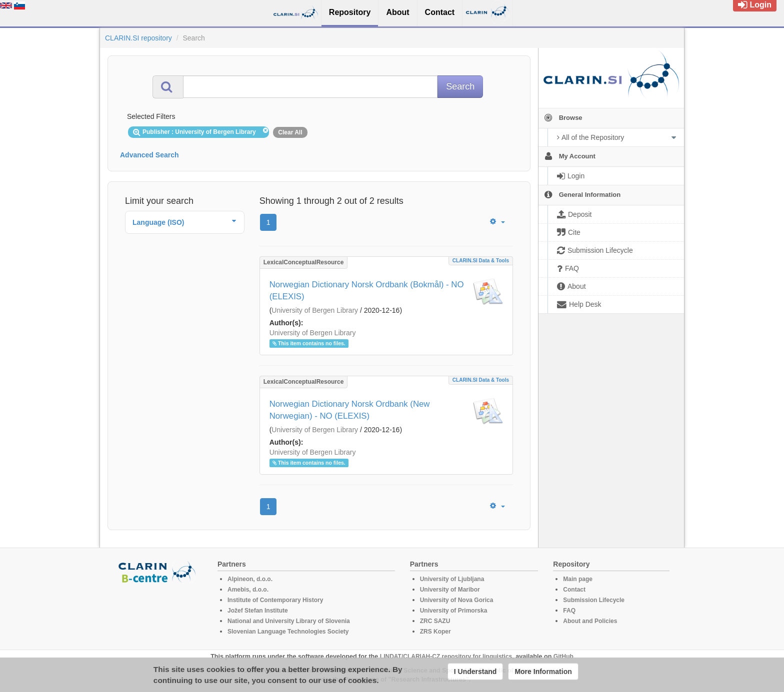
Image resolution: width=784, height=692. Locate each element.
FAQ (569, 611)
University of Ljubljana (452, 579)
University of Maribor (450, 590)
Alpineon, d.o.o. (250, 579)
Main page (578, 579)
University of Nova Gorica (457, 600)
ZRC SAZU (435, 621)
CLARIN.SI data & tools (481, 261)
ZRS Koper (435, 632)
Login (755, 5)
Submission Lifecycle (594, 600)
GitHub (563, 657)
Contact (574, 590)
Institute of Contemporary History (275, 600)
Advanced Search (149, 155)
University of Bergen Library (315, 310)
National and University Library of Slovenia (289, 621)
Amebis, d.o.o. (248, 590)
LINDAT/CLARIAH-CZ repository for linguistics (446, 657)
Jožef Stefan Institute (258, 611)
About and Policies (590, 621)
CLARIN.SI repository (138, 38)
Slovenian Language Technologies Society (288, 632)
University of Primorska (454, 611)
